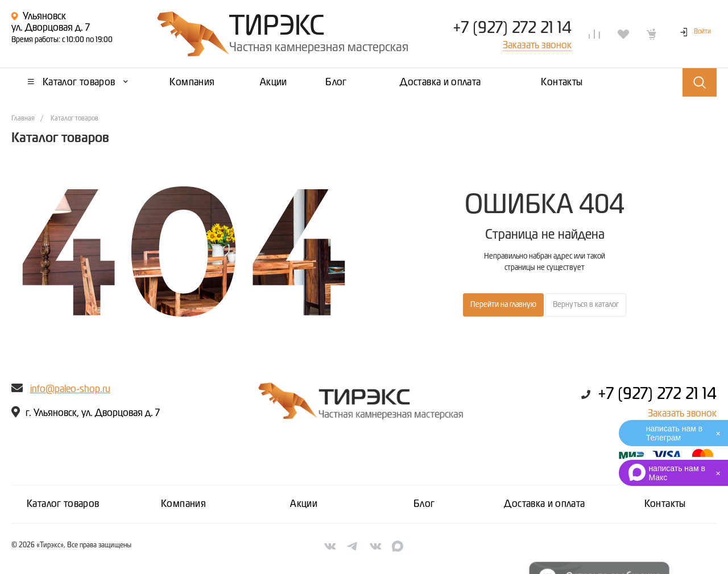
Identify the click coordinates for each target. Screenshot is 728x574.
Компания (183, 504)
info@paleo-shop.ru (70, 389)
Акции (304, 504)
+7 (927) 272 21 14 (512, 28)
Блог (424, 504)
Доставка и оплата (544, 504)
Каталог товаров (63, 504)
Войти (702, 32)
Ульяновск (44, 16)
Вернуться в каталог (586, 305)
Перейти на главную (503, 305)
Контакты (665, 504)
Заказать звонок (682, 414)
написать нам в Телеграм (674, 433)
